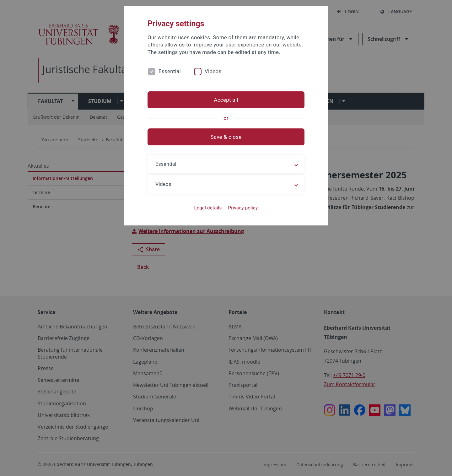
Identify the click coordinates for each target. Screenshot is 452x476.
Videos (213, 71)
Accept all (226, 100)
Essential (170, 71)
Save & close (226, 137)
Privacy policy (243, 208)
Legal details (208, 208)
